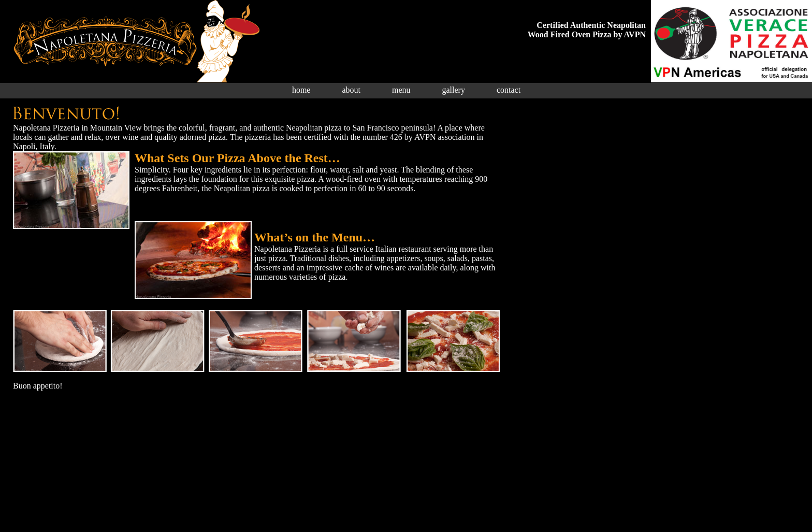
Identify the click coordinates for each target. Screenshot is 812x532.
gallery (454, 90)
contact (509, 90)
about (351, 90)
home (301, 90)
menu (401, 90)
